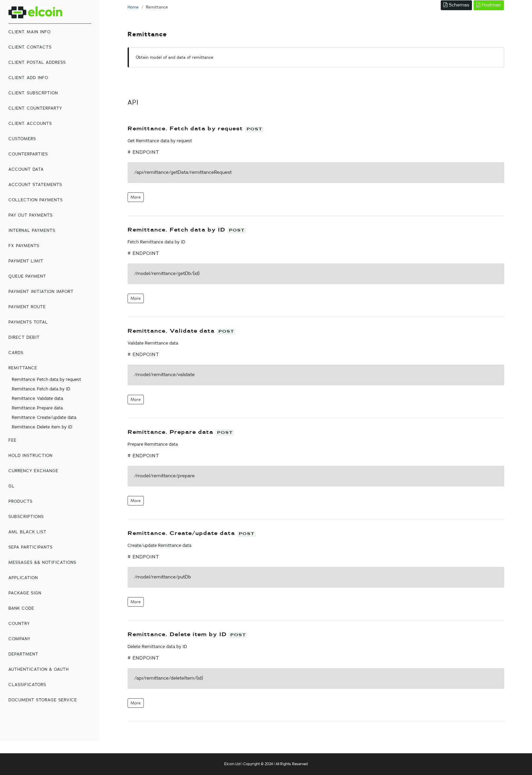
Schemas (456, 5)
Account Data (26, 169)
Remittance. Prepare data (37, 408)
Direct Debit (24, 337)
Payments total (28, 322)
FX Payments (24, 246)
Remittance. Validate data (37, 399)
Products (21, 501)
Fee (13, 440)
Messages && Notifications (42, 562)
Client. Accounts (30, 124)
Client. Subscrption (33, 93)
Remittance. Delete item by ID (42, 427)
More (136, 197)
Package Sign (25, 593)
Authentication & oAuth (39, 669)
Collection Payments (36, 200)
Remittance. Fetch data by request (46, 380)
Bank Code (21, 608)
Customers (22, 139)
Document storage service (43, 700)
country (19, 624)
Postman (489, 5)
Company (20, 639)
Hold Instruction (31, 456)
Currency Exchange (33, 471)
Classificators (27, 685)
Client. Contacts (30, 47)
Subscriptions (26, 517)
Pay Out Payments (31, 215)
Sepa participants (31, 547)
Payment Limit (26, 261)
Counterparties (28, 154)
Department (23, 654)
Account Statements (35, 185)
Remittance (23, 368)
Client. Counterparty (35, 108)
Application (23, 578)
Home (133, 7)
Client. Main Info (30, 32)
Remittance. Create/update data (44, 418)
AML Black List (27, 532)
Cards (16, 353)
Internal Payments (32, 230)
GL (12, 486)
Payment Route (27, 307)
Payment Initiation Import (41, 292)
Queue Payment (27, 276)
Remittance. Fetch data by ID (41, 389)
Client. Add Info (28, 78)
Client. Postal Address (37, 62)
